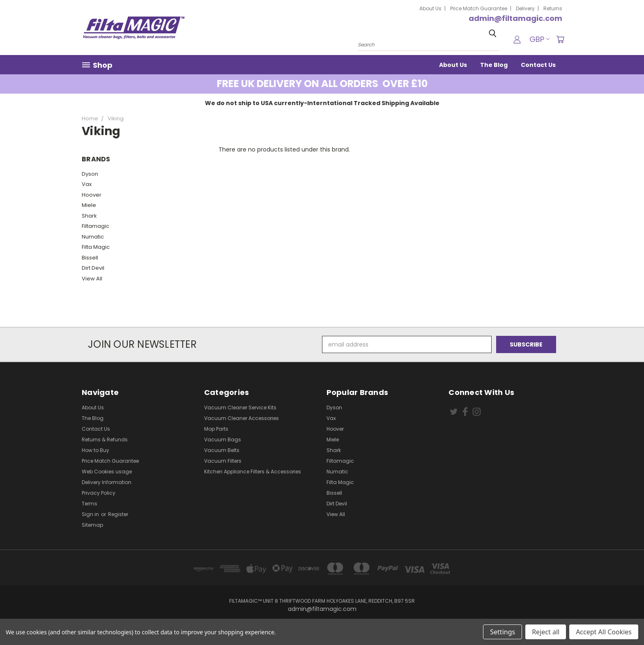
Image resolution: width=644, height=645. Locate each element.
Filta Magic (96, 247)
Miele (89, 205)
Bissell (90, 258)
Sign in (91, 514)
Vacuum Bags (223, 440)
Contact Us (538, 65)
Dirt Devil (93, 268)
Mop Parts (216, 429)
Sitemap (92, 525)
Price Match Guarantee (479, 8)
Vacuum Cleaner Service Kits (240, 407)
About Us (430, 8)
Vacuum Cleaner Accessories (241, 418)
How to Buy (95, 450)
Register (118, 514)
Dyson (90, 174)
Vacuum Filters (223, 461)
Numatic (93, 237)
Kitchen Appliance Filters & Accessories (253, 472)
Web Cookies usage (107, 472)
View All (92, 279)
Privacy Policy (99, 493)
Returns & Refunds (105, 440)
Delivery (525, 8)
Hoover (92, 195)
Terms (90, 504)
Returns (553, 8)
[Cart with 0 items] (560, 39)
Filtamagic (95, 226)
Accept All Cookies (604, 632)
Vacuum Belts (222, 450)
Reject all (546, 632)
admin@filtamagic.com (515, 18)
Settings (503, 632)
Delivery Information (107, 482)
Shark (89, 216)
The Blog (494, 65)
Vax (87, 184)
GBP (539, 39)
